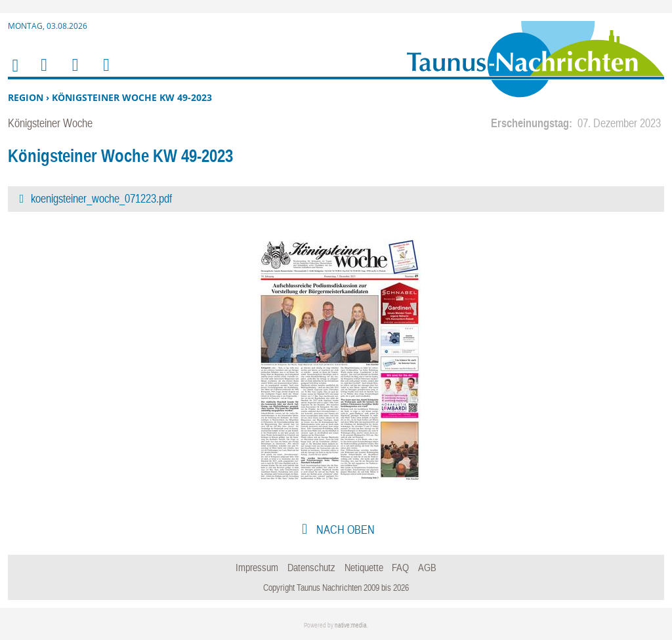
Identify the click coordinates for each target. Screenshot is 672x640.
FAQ (400, 567)
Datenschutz (311, 567)
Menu (43, 73)
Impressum (257, 567)
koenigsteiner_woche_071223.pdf (101, 198)
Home (14, 74)
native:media (351, 625)
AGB (427, 567)
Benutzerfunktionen (105, 73)
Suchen (73, 73)
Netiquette (364, 567)
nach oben (344, 530)
